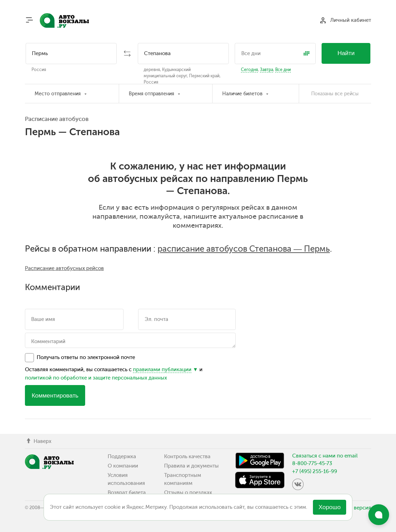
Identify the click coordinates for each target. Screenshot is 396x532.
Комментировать (55, 395)
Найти (346, 53)
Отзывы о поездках (188, 492)
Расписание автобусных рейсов (64, 268)
